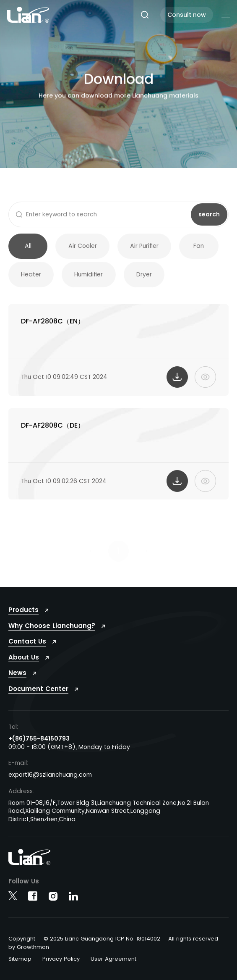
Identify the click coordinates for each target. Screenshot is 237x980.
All (28, 251)
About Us (24, 657)
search (209, 219)
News (17, 673)
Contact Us (27, 641)
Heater (31, 279)
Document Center (38, 689)
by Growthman (29, 947)
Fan (199, 251)
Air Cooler (83, 251)
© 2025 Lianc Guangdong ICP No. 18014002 (102, 939)
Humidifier (89, 279)
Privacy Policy (61, 959)
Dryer (144, 279)
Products (23, 610)
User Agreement (113, 959)
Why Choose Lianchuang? (52, 626)
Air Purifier (144, 251)
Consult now (187, 15)
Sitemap (20, 959)
